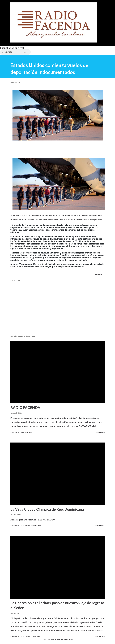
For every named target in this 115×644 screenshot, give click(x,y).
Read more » (100, 432)
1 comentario (27, 432)
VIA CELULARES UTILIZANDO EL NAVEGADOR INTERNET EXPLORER (15, 52)
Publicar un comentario (31, 526)
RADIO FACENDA (25, 407)
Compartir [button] (98, 274)
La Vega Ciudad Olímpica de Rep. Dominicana (47, 509)
